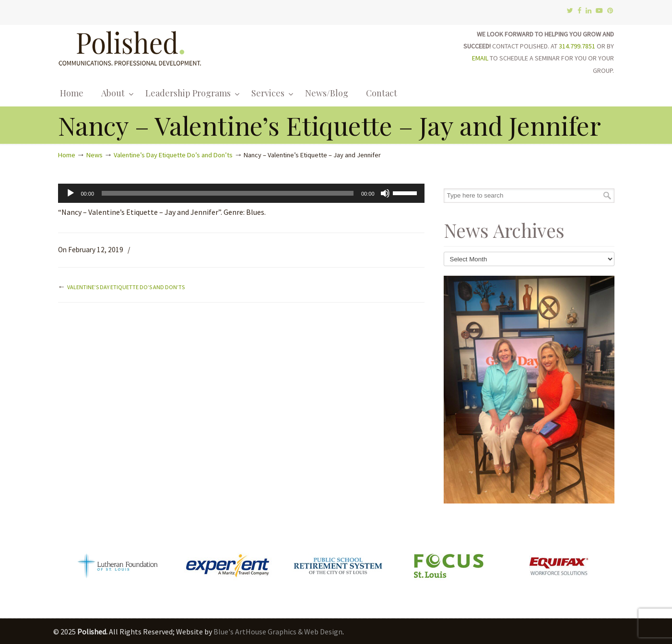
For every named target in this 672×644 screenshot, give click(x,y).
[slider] (228, 193)
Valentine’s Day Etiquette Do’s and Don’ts (173, 155)
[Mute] (385, 193)
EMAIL (480, 58)
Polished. (130, 47)
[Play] (71, 193)
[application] (241, 193)
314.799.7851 (577, 46)
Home (67, 155)
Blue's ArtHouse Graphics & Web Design (278, 632)
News (94, 155)
